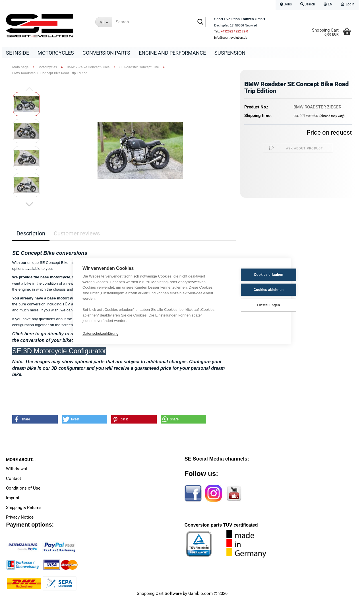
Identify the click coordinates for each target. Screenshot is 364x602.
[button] (328, 5)
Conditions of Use (23, 490)
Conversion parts (106, 53)
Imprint (13, 499)
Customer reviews (77, 235)
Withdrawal (16, 470)
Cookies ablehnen (254, 290)
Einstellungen (253, 305)
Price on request (329, 134)
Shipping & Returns (24, 509)
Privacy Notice (20, 519)
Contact (14, 480)
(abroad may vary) (332, 117)
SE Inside (17, 53)
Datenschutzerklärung (100, 333)
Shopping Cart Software (159, 595)
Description (31, 235)
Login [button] (348, 4)
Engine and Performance (172, 53)
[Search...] (104, 22)
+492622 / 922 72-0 (234, 31)
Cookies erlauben (254, 275)
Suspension (230, 53)
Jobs (286, 4)
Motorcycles (56, 53)
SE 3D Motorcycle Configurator (59, 352)
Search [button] (308, 4)
